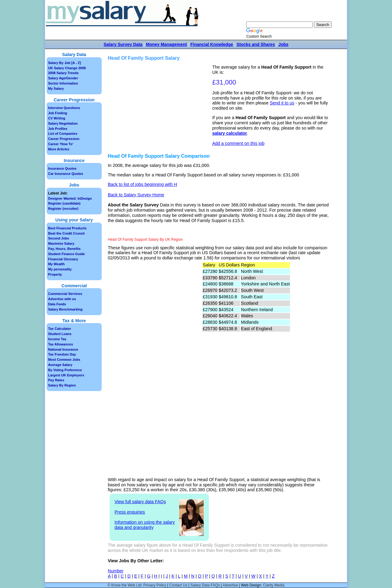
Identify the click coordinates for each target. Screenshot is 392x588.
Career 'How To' (61, 144)
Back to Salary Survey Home (136, 195)
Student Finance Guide (66, 254)
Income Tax (57, 339)
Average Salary (60, 365)
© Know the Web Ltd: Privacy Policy (137, 585)
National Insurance (63, 349)
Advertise (230, 585)
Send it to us (282, 103)
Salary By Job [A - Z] (64, 63)
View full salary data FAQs (140, 502)
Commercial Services (65, 294)
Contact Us (178, 585)
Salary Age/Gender (63, 78)
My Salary (56, 89)
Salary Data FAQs (205, 585)
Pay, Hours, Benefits (64, 249)
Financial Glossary (63, 259)
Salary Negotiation (63, 123)
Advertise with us (62, 299)
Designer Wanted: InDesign (70, 198)
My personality (60, 269)
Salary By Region (62, 385)
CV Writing (57, 118)
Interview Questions (64, 108)
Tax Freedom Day (62, 354)
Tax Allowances (60, 344)
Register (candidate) (64, 203)
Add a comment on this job (238, 143)
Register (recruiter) (63, 209)
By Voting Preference (65, 370)
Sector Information (63, 83)
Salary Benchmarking (65, 309)
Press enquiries (130, 512)
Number (116, 571)
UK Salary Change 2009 (67, 68)
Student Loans (60, 334)
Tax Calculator (60, 329)
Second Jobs (58, 238)
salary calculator (230, 133)
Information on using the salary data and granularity (145, 525)
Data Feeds (57, 304)
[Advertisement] (161, 107)
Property (55, 274)
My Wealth (56, 264)
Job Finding (58, 113)
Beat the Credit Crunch (66, 233)
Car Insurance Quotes (66, 174)
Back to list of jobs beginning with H (142, 184)
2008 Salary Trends (63, 73)
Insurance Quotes (62, 168)
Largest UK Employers (66, 375)
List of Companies (63, 134)
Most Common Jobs (64, 360)
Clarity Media (274, 585)
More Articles (59, 149)
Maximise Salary (61, 243)
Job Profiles (58, 129)
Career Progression (64, 139)
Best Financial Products (67, 228)
